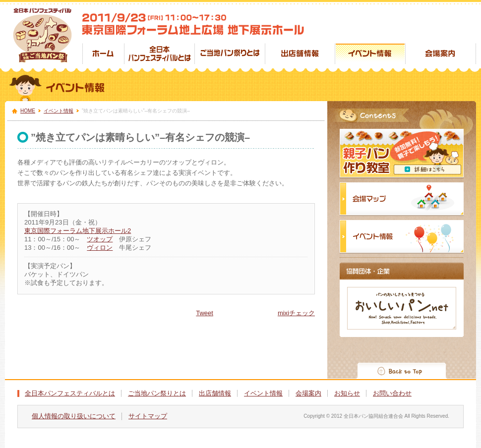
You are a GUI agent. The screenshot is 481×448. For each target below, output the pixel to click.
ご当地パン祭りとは (157, 393)
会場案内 (308, 393)
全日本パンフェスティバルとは (70, 393)
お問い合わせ (392, 393)
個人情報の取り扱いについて (74, 416)
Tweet (205, 313)
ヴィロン (100, 248)
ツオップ (100, 239)
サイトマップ (148, 416)
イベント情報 (59, 111)
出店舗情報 (215, 393)
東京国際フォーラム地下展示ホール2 (78, 231)
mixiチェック (296, 313)
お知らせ (347, 393)
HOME (28, 111)
